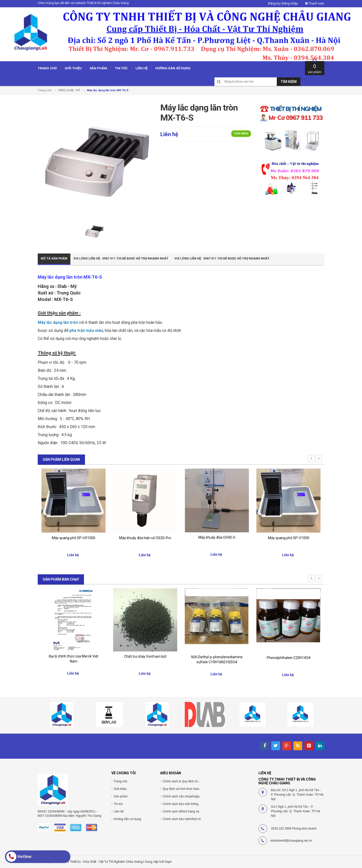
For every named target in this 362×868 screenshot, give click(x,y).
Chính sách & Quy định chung (183, 781)
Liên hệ (119, 811)
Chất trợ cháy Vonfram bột (145, 656)
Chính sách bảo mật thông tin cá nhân (188, 804)
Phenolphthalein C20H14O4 (289, 658)
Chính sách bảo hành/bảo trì (182, 819)
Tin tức (119, 804)
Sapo (168, 862)
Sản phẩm (121, 796)
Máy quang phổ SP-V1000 (289, 538)
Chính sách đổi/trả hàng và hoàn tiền (188, 811)
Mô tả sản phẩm (54, 259)
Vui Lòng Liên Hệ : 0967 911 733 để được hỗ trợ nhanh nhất (121, 259)
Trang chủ (121, 781)
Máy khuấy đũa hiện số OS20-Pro (145, 538)
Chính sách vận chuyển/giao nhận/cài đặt (191, 796)
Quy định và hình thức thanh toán (185, 789)
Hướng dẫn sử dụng (127, 819)
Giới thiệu (120, 789)
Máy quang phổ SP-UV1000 (74, 538)
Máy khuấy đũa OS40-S (217, 537)
